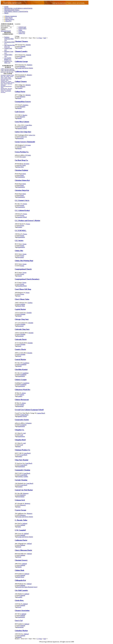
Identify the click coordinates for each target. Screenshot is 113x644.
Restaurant (9, 75)
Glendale (29, 313)
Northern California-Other (9, 39)
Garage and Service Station (6, 79)
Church (2, 78)
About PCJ (8, 21)
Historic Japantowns (11, 16)
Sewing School (8, 91)
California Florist (21, 540)
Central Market (20, 359)
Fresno (25, 204)
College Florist (20, 92)
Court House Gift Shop (23, 289)
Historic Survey (10, 19)
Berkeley (30, 65)
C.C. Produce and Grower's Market (27, 221)
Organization (3, 75)
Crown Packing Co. (22, 152)
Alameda (28, 45)
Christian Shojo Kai (22, 190)
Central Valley (22, 29)
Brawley (25, 115)
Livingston (28, 423)
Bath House (10, 84)
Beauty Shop (3, 90)
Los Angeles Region (8, 59)
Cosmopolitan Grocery (23, 102)
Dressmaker (3, 92)
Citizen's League (21, 380)
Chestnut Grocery (21, 560)
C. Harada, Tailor (21, 520)
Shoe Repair (3, 82)
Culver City (22, 33)
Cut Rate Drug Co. (21, 160)
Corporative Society (22, 420)
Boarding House (4, 89)
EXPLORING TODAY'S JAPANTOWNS (16, 12)
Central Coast (22, 27)
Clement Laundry (21, 51)
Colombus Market (21, 631)
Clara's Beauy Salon (22, 299)
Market (13, 75)
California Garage (21, 61)
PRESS (6, 13)
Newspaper (3, 80)
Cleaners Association (22, 610)
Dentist (6, 84)
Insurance (12, 82)
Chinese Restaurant (22, 400)
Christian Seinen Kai (22, 180)
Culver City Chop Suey (23, 132)
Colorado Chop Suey (22, 329)
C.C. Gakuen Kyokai (22, 210)
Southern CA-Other (8, 62)
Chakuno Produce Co (22, 450)
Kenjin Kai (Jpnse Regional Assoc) (27, 587)
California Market (21, 71)
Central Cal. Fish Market (24, 490)
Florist (7, 80)
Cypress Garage (20, 510)
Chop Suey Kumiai (22, 460)
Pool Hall (8, 82)
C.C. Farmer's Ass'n (22, 200)
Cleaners (9, 81)
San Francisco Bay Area (10, 46)
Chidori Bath (20, 570)
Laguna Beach (41, 413)
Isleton (24, 393)
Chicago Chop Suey (22, 319)
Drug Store (10, 89)
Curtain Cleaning (21, 480)
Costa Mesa (22, 32)
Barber (10, 78)
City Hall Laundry (21, 590)
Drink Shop (9, 90)
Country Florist (20, 349)
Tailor (19, 527)
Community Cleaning (22, 470)
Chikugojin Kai (20, 580)
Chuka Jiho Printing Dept (24, 261)
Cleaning (3, 91)
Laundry (6, 78)
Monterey (26, 493)
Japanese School (4, 81)
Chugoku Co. (20, 430)
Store (5, 76)
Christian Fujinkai (21, 170)
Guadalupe (26, 363)
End (45, 38)
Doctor (2, 84)
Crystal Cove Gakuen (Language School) (29, 410)
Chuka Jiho (19, 251)
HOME (6, 7)
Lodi (24, 433)
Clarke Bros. (19, 600)
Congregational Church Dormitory (27, 279)
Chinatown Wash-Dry (23, 390)
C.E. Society (19, 241)
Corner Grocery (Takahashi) (25, 142)
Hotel (2, 76)
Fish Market (3, 85)
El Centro (28, 145)
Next (41, 38)
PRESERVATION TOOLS (12, 10)
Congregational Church (23, 269)
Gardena (30, 303)
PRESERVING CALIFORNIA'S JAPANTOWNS (18, 8)
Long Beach (27, 453)
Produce (8, 76)
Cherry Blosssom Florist (23, 550)
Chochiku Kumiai (21, 369)
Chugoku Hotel (20, 440)
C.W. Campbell (20, 530)
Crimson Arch (20, 500)
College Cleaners (21, 81)
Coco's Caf (19, 621)
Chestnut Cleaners (21, 41)
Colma (20, 30)
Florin (24, 174)
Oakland (25, 523)
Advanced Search (6, 31)
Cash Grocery (20, 112)
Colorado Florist (21, 339)
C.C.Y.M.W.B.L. (21, 231)
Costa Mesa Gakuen (22, 122)
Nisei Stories (9, 18)
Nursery (12, 76)
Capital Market (20, 309)
